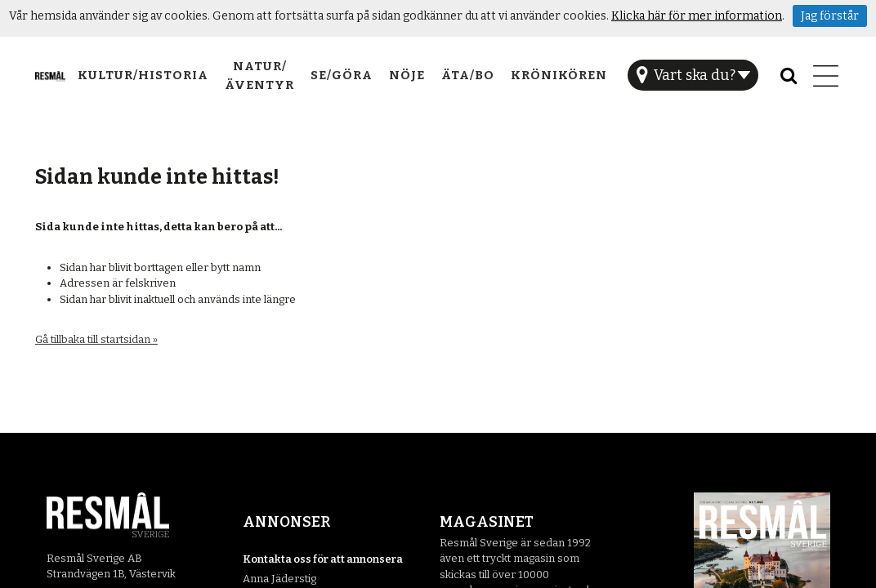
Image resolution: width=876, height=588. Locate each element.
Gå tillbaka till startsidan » (96, 339)
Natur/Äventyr (259, 76)
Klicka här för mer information (697, 16)
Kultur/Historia (143, 75)
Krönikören (559, 75)
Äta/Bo (468, 75)
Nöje (407, 75)
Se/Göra (342, 75)
